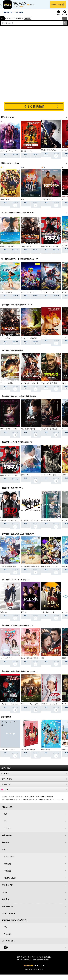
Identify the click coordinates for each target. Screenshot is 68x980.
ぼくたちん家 (46, 523)
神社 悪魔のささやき (28, 432)
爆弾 (22, 202)
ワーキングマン (26, 248)
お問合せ (6, 902)
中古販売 (7, 873)
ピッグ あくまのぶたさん (50, 432)
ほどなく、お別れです (8, 248)
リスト (59, 17)
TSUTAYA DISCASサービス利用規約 (25, 799)
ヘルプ (5, 895)
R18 (65, 21)
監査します (4, 615)
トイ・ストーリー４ (27, 294)
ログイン (65, 17)
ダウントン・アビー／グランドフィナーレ (34, 707)
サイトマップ (60, 802)
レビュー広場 (7, 909)
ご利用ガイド (7, 888)
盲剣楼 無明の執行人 (48, 153)
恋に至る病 (24, 477)
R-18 (34, 792)
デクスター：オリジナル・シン (51, 707)
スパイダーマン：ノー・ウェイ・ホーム (54, 294)
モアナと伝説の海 (6, 294)
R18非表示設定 (10, 881)
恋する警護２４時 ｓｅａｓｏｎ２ (32, 523)
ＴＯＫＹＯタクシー (48, 202)
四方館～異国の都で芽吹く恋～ (31, 661)
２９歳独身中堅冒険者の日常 (30, 569)
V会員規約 (11, 799)
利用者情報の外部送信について (47, 802)
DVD (2, 21)
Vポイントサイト (9, 916)
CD (8, 21)
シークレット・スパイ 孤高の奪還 (32, 386)
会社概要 (5, 799)
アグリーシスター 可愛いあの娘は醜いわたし (15, 432)
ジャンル (34, 776)
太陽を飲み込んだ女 (48, 615)
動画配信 (35, 21)
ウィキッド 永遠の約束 (29, 340)
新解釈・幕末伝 (5, 202)
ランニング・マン (27, 153)
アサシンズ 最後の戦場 (49, 386)
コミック (16, 21)
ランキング (34, 787)
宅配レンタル (9, 859)
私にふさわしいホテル (28, 752)
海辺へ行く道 (46, 752)
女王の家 (24, 615)
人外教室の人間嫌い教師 (8, 569)
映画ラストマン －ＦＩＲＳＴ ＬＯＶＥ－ (15, 477)
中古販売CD (25, 21)
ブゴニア (44, 340)
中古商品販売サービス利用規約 (44, 799)
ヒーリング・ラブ (6, 661)
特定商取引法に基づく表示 (30, 802)
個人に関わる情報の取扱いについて (12, 802)
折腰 (43, 661)
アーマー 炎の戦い (7, 386)
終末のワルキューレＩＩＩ (50, 569)
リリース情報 (34, 782)
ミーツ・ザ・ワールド (8, 752)
